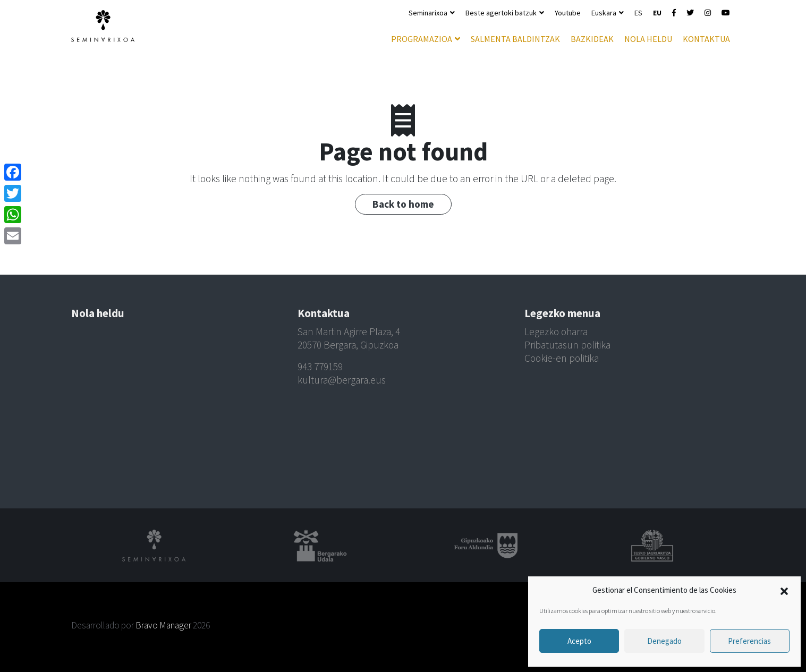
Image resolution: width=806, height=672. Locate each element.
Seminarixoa (428, 13)
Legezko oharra (556, 331)
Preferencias (749, 641)
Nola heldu (648, 39)
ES (638, 13)
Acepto (579, 641)
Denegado (664, 641)
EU (657, 13)
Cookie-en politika (562, 358)
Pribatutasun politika (567, 345)
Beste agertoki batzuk (501, 13)
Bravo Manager (163, 625)
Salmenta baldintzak (515, 39)
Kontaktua (706, 39)
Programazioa (422, 39)
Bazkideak (592, 39)
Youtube (568, 13)
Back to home (403, 204)
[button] (784, 590)
